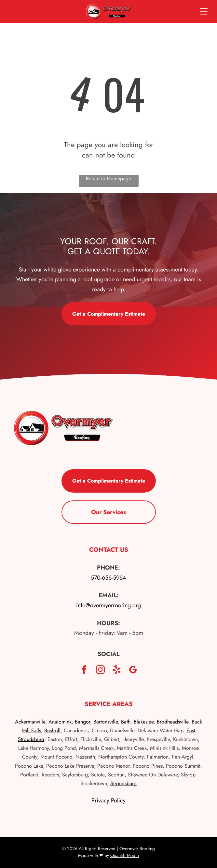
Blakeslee (144, 722)
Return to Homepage (108, 178)
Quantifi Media (125, 855)
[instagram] (101, 671)
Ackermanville (30, 722)
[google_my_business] (133, 671)
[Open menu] (204, 11)
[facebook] (84, 671)
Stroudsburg (123, 783)
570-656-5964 (108, 578)
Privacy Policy (108, 800)
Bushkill (52, 730)
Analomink (60, 722)
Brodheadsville (173, 722)
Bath (126, 722)
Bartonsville (106, 722)
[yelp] (117, 671)
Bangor (82, 722)
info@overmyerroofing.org (108, 605)
